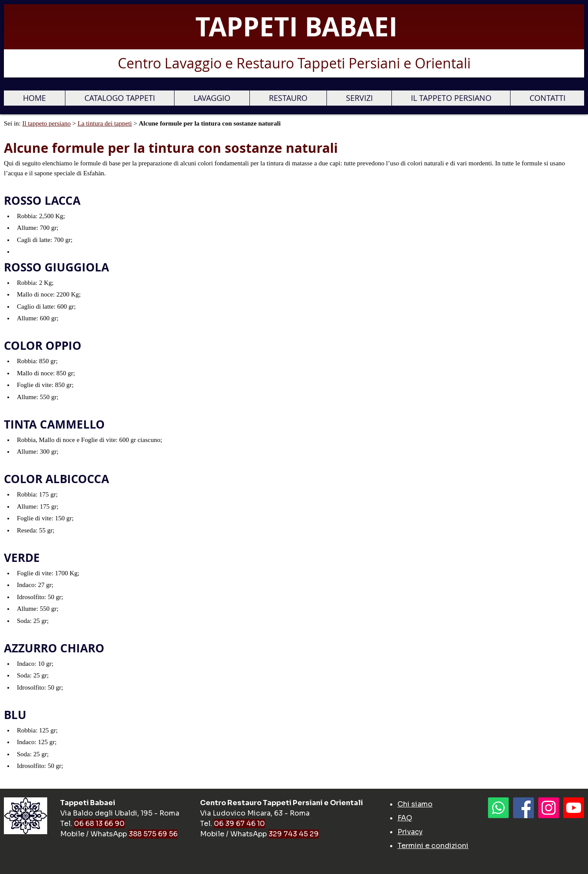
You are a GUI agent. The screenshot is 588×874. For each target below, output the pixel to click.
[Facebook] (523, 808)
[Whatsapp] (498, 808)
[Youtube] (574, 808)
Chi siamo (415, 804)
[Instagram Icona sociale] (549, 808)
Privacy (410, 832)
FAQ (405, 818)
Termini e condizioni (433, 846)
